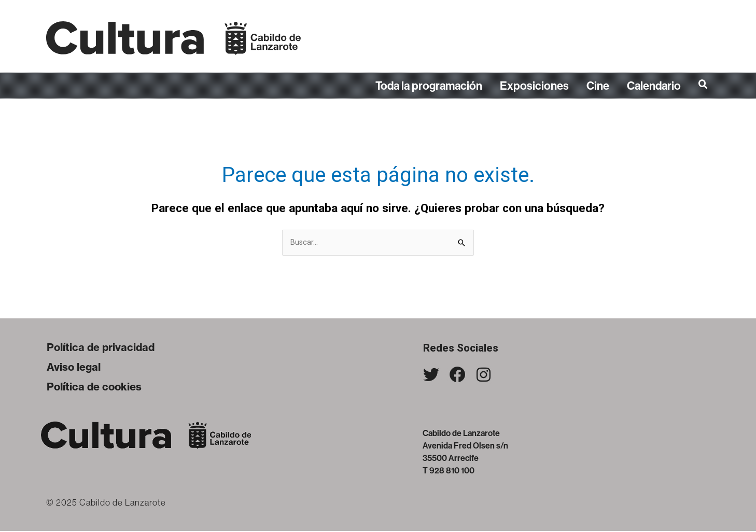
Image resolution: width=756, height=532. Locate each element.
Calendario (654, 86)
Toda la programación (429, 86)
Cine (598, 86)
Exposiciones (534, 86)
